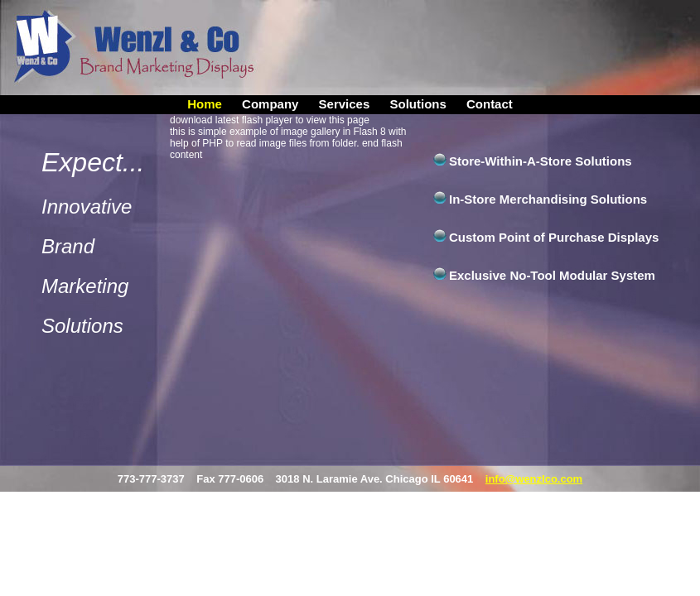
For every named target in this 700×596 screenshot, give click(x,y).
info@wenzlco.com (534, 479)
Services (345, 104)
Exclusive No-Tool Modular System (552, 275)
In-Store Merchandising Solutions (548, 199)
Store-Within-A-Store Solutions (541, 161)
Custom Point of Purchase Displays (554, 237)
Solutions (418, 104)
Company (270, 104)
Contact (490, 104)
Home (205, 104)
